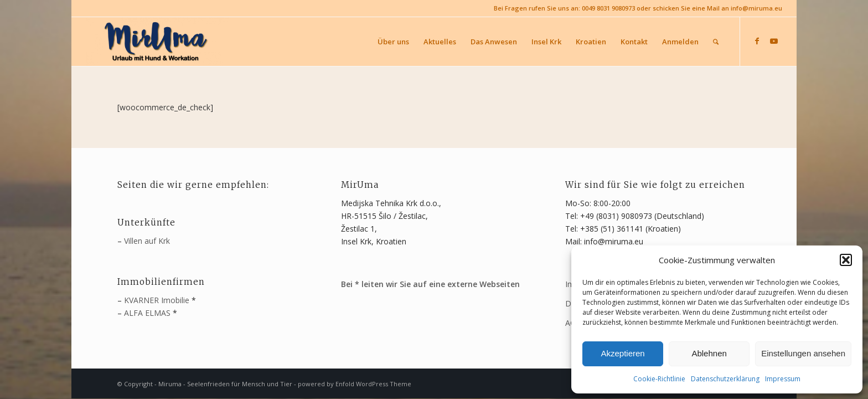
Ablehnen (709, 353)
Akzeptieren (622, 353)
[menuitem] (393, 42)
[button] (846, 260)
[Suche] (716, 42)
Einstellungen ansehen (803, 353)
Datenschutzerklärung (725, 379)
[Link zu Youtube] (774, 41)
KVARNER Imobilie (157, 300)
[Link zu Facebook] (757, 41)
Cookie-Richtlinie (659, 379)
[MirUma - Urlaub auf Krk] (157, 42)
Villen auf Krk (147, 241)
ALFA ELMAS (147, 313)
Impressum (783, 379)
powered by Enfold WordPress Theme (355, 384)
